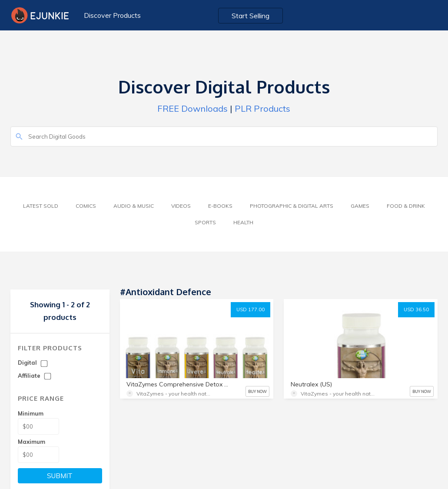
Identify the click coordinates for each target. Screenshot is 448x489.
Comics (86, 206)
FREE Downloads (192, 108)
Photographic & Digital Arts (292, 206)
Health (243, 222)
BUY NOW (257, 391)
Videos (181, 206)
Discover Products (112, 15)
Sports (205, 222)
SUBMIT (60, 476)
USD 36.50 (416, 309)
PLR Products (262, 108)
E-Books (220, 206)
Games (360, 206)
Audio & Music (134, 206)
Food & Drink (406, 206)
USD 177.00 (251, 309)
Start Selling (251, 16)
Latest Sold (41, 206)
